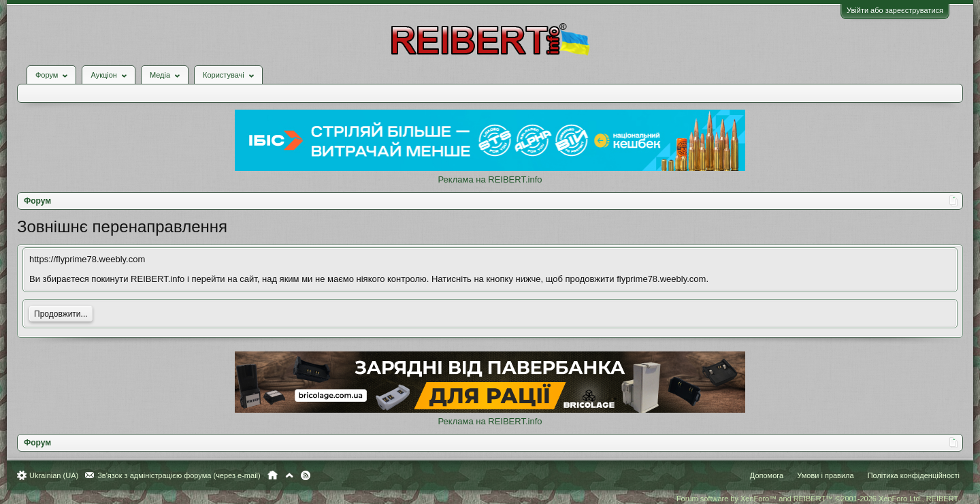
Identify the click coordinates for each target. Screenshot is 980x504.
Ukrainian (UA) (54, 475)
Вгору (289, 475)
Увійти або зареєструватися (895, 10)
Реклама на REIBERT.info (490, 179)
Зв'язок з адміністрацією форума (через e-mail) (179, 475)
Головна (273, 475)
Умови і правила (825, 475)
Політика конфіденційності (914, 475)
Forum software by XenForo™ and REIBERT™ (818, 499)
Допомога (767, 475)
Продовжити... (61, 314)
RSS (306, 475)
